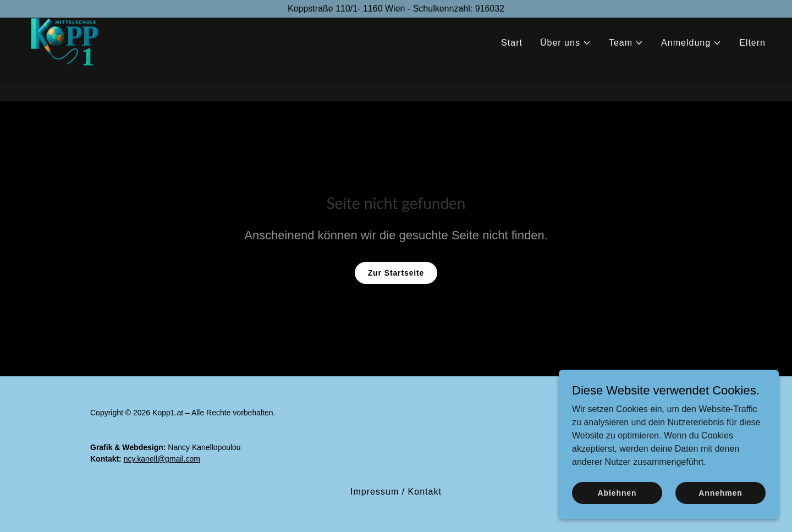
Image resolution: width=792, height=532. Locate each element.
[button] (566, 61)
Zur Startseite (396, 273)
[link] (69, 59)
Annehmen (720, 492)
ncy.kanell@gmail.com (162, 459)
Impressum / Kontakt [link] (396, 492)
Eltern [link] (752, 61)
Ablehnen (617, 492)
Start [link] (512, 61)
